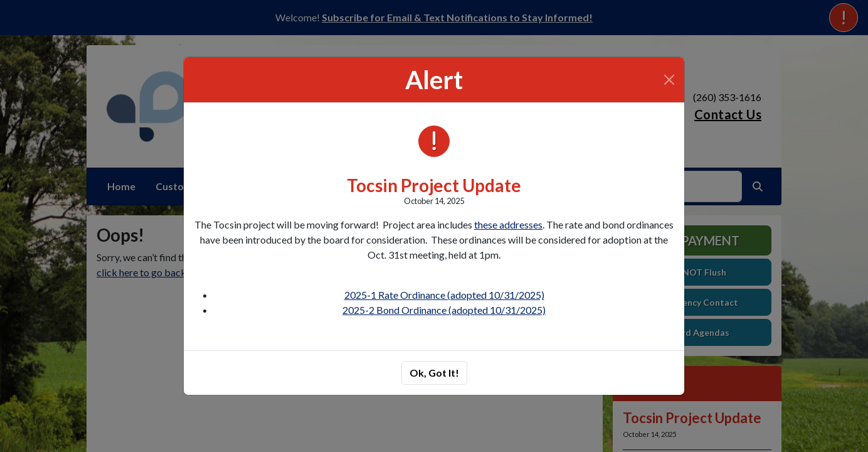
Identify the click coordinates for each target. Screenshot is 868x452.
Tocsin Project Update (434, 185)
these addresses (508, 224)
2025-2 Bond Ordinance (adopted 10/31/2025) (444, 310)
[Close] (669, 80)
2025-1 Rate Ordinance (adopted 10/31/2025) (444, 295)
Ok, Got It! (434, 373)
